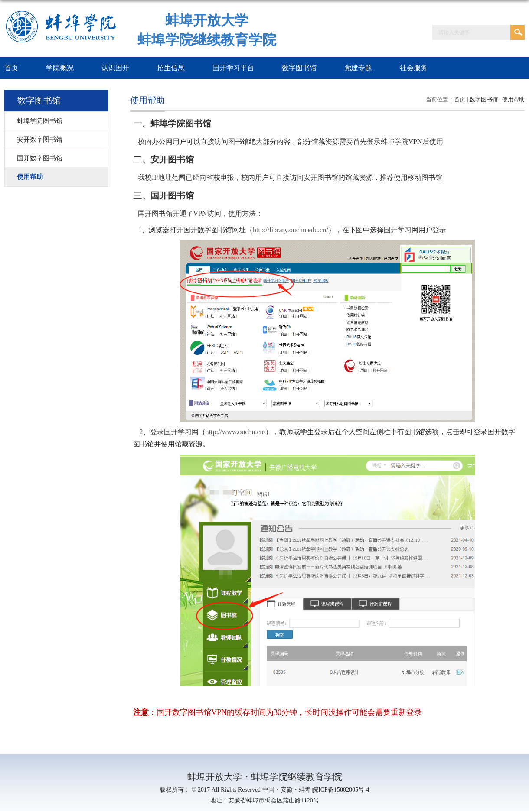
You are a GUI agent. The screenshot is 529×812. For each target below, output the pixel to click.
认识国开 (115, 68)
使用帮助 (513, 99)
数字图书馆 (299, 68)
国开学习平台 (233, 68)
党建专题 (358, 68)
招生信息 (171, 68)
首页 (460, 99)
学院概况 (60, 68)
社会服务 (414, 68)
